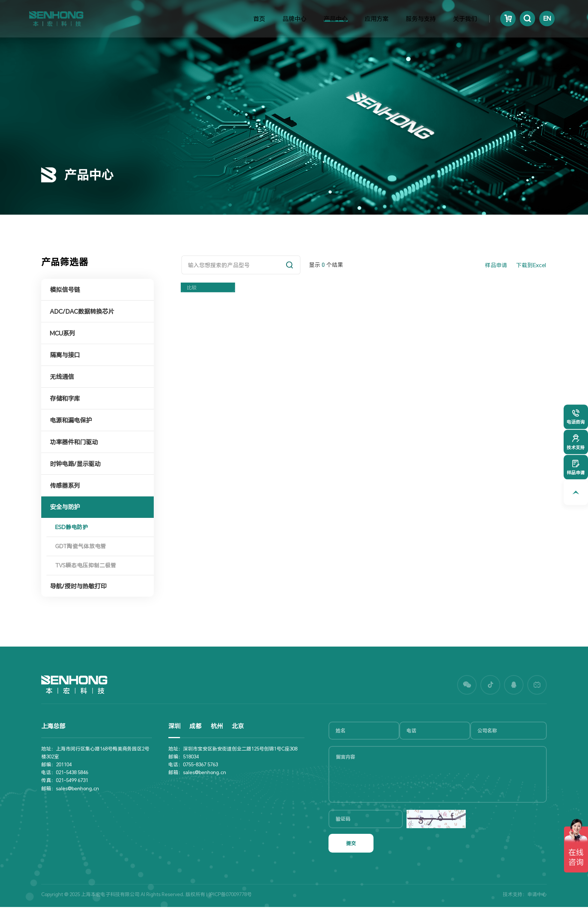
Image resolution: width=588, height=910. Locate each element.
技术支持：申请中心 (525, 897)
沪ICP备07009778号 (230, 897)
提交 (351, 846)
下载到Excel (531, 265)
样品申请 (496, 265)
